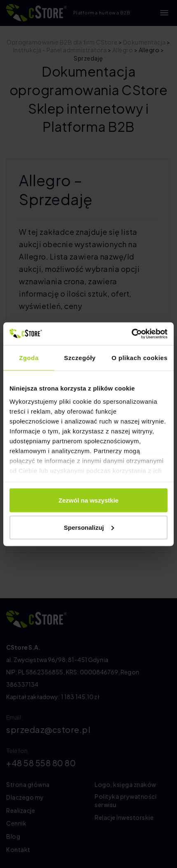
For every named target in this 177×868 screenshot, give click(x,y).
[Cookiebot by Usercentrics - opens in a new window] (132, 334)
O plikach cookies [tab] (140, 358)
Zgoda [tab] (29, 358)
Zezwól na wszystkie (88, 500)
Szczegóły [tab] (80, 358)
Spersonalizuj (89, 527)
